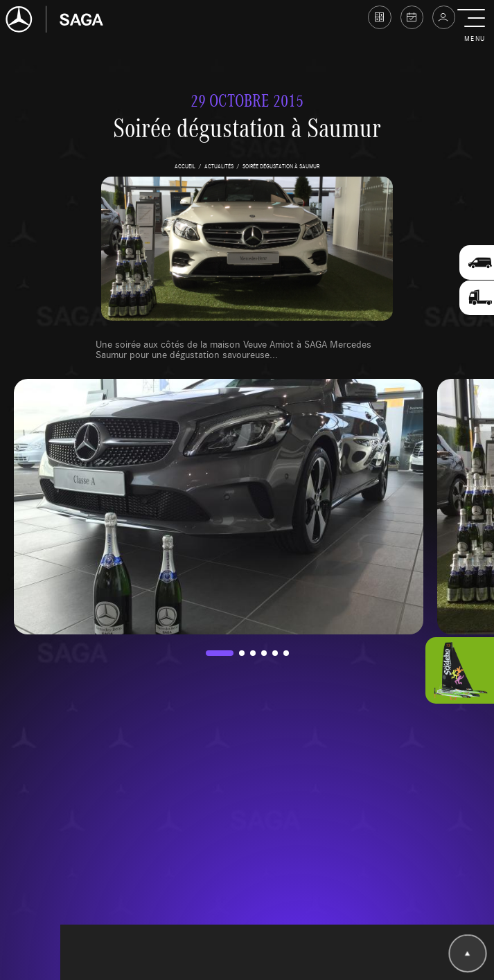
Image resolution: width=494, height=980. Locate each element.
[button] (474, 26)
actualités (219, 166)
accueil (185, 166)
